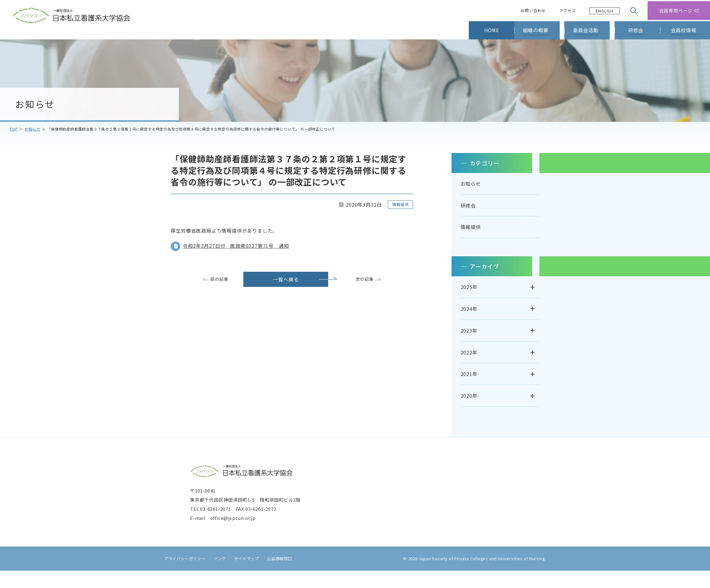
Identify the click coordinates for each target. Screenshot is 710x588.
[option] (605, 11)
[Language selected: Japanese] (605, 11)
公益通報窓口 (277, 575)
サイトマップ (244, 575)
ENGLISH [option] (605, 11)
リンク (217, 575)
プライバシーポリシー (182, 575)
